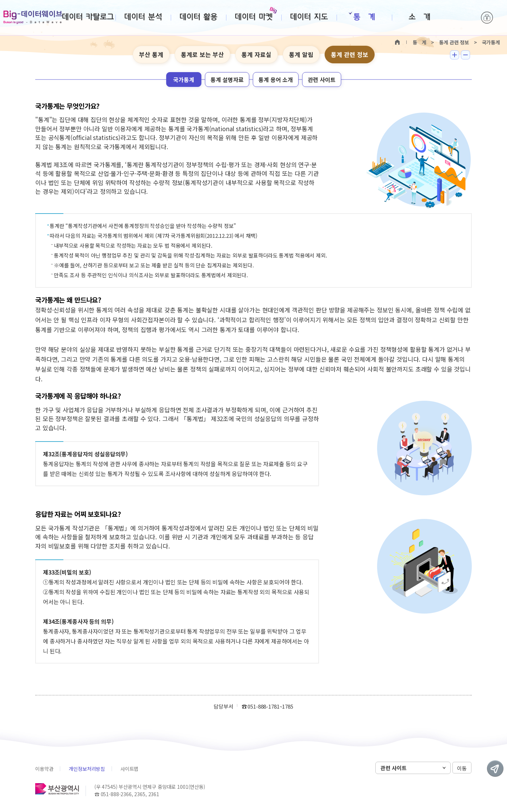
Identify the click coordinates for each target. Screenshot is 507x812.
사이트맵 (129, 769)
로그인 (487, 18)
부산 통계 (151, 54)
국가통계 (184, 80)
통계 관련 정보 (350, 54)
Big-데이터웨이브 (33, 17)
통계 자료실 (256, 54)
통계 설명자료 (227, 80)
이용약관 (44, 769)
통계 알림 (301, 54)
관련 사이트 (322, 80)
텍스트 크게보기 (455, 55)
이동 (462, 768)
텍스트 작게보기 (465, 55)
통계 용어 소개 (276, 80)
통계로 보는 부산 (202, 54)
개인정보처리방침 (87, 769)
